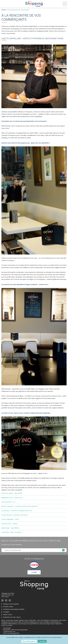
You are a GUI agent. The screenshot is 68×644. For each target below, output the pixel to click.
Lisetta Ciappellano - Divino (10, 519)
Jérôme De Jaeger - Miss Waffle (12, 493)
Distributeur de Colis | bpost (11, 617)
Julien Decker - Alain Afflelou (10, 528)
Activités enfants (7, 607)
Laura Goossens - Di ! (8, 502)
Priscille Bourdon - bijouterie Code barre (15, 515)
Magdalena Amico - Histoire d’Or (12, 497)
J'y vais (34, 572)
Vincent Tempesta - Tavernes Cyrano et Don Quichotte (19, 506)
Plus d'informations (29, 641)
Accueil (4, 10)
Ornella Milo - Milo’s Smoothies (11, 532)
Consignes (5, 612)
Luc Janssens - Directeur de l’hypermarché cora (17, 511)
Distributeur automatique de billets (13, 609)
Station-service (7, 614)
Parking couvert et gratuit (10, 604)
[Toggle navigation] (65, 4)
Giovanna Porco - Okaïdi (9, 524)
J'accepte (42, 641)
